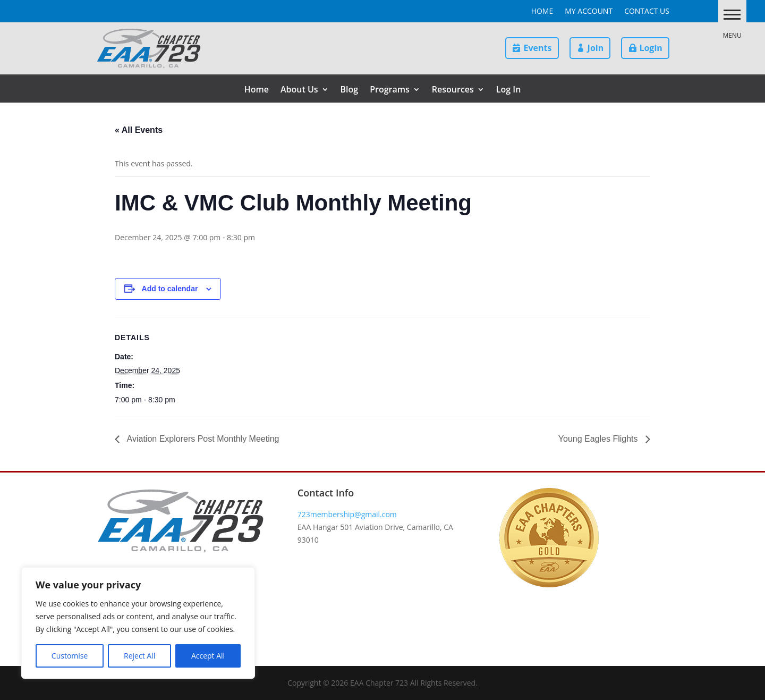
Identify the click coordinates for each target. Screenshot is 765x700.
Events (537, 48)
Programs (390, 90)
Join (596, 48)
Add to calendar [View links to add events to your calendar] (170, 289)
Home (542, 12)
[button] (724, 14)
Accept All (208, 656)
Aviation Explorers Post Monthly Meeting (202, 439)
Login (651, 48)
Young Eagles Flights (599, 439)
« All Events (139, 130)
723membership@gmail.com (347, 514)
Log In (509, 90)
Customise (70, 656)
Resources (453, 90)
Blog (350, 90)
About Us (299, 90)
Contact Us (647, 12)
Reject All (139, 656)
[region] (138, 623)
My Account (589, 12)
